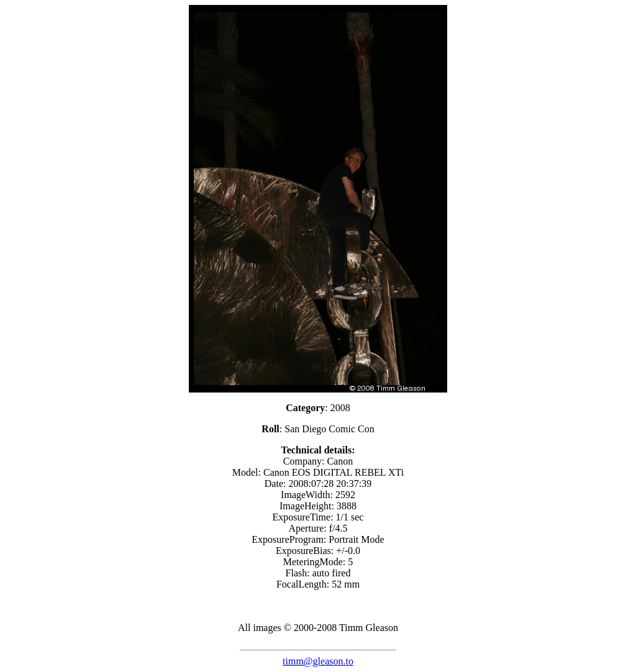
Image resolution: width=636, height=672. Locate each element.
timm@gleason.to (318, 661)
